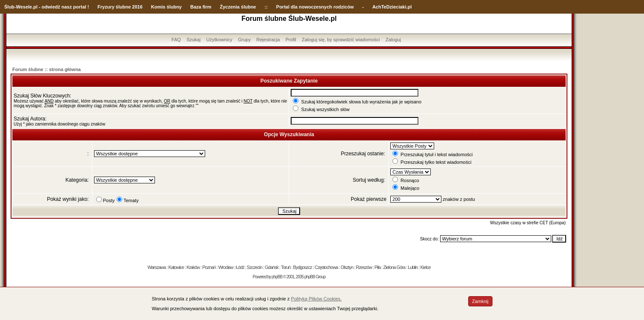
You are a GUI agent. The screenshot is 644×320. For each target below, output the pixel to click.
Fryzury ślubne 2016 (120, 7)
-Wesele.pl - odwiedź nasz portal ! (52, 7)
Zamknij (480, 301)
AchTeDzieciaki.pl (392, 7)
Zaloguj (393, 40)
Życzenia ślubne (238, 7)
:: (266, 7)
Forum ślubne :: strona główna (47, 69)
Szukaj (193, 40)
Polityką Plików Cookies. (316, 299)
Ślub (9, 7)
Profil (291, 40)
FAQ (176, 40)
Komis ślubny (166, 7)
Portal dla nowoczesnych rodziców (315, 7)
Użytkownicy (219, 40)
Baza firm (201, 7)
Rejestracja (268, 40)
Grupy (244, 40)
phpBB (277, 277)
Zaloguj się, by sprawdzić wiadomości (341, 40)
